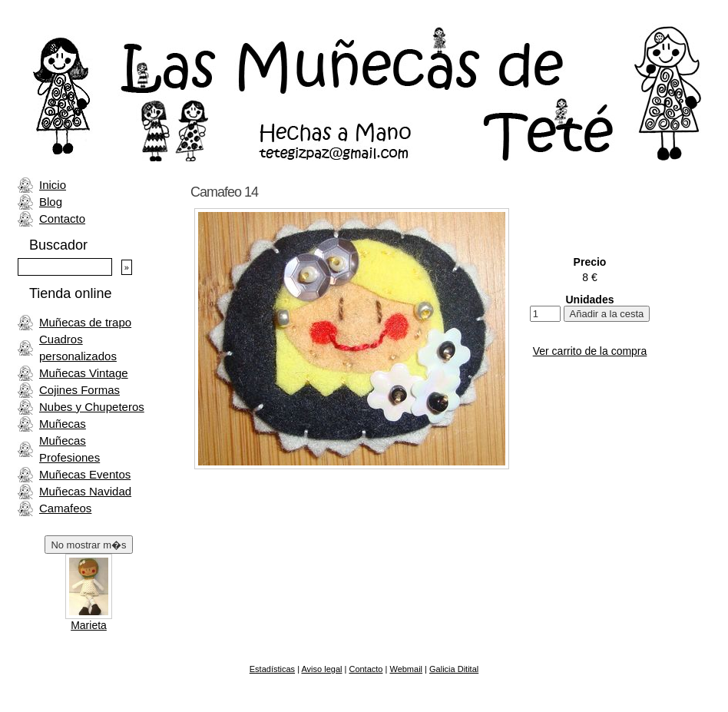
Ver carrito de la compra (590, 351)
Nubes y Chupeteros (92, 407)
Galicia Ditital (454, 669)
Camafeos (65, 508)
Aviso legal (321, 669)
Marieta (89, 625)
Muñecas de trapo (85, 322)
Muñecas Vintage (84, 373)
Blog (51, 202)
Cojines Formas (79, 390)
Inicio (53, 185)
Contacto (62, 219)
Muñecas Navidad (85, 491)
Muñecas (63, 424)
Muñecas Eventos (85, 474)
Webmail (406, 669)
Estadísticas (272, 669)
